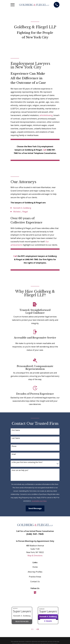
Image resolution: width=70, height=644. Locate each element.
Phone (14, 446)
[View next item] (37, 629)
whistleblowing (46, 115)
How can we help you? (20, 470)
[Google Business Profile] (35, 592)
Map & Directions (35, 556)
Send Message (35, 508)
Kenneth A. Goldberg (22, 208)
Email (14, 454)
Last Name (16, 438)
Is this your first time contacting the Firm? (27, 462)
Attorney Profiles (35, 572)
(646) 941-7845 (35, 534)
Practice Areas (35, 577)
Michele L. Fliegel (21, 212)
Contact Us (35, 582)
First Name (16, 430)
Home (35, 567)
